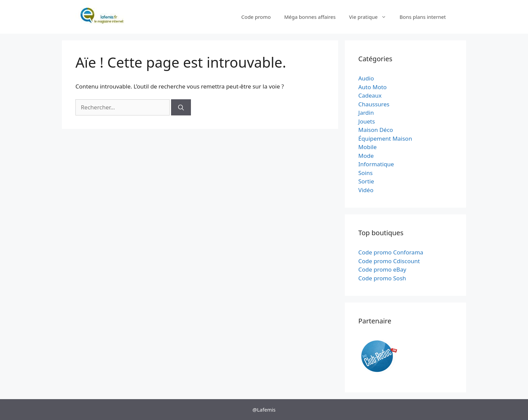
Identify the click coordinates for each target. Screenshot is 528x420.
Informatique (376, 164)
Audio (366, 78)
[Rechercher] (181, 107)
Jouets (367, 121)
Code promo (256, 17)
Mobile (368, 147)
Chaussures (374, 104)
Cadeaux (370, 95)
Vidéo (366, 190)
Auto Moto (372, 87)
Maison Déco (376, 130)
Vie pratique (371, 17)
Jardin (366, 113)
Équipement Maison (385, 138)
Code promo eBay (382, 269)
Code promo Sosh (382, 278)
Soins (366, 173)
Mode (366, 156)
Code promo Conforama (391, 252)
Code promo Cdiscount (389, 261)
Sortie (366, 181)
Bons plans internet (423, 17)
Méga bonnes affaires (310, 17)
